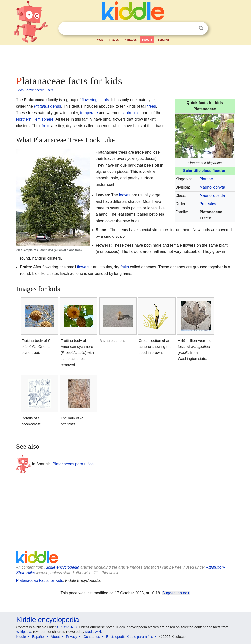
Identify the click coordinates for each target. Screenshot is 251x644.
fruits (46, 126)
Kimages (130, 40)
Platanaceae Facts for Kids (40, 581)
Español (163, 40)
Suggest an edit (176, 593)
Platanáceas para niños (73, 464)
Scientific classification (205, 171)
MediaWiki (93, 632)
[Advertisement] (125, 59)
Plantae (206, 179)
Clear (191, 28)
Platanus (42, 106)
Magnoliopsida (212, 195)
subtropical (131, 113)
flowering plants (95, 100)
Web (100, 40)
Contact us (92, 637)
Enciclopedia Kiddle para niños (130, 637)
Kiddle (21, 637)
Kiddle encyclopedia (62, 567)
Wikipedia (24, 632)
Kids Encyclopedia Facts (35, 90)
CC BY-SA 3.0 (68, 627)
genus (56, 106)
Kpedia (147, 40)
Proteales (208, 204)
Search (201, 28)
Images (114, 40)
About (55, 637)
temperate (89, 113)
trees (152, 106)
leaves (125, 195)
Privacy (72, 637)
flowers (83, 267)
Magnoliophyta (212, 187)
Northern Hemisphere (35, 119)
